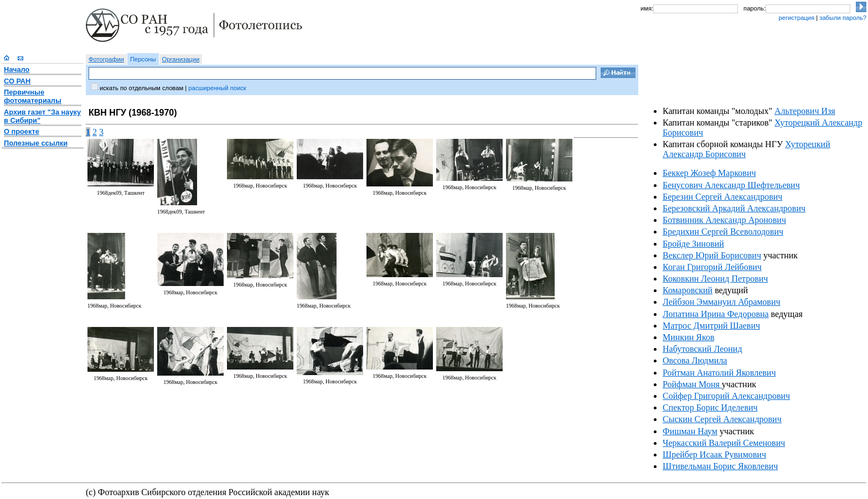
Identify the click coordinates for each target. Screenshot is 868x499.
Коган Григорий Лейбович (712, 267)
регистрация (796, 18)
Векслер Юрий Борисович (712, 255)
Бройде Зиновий (693, 244)
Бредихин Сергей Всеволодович (723, 232)
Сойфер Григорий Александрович (726, 396)
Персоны (143, 59)
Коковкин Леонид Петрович (715, 279)
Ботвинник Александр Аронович (724, 220)
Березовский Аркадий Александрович (734, 208)
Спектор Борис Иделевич (710, 407)
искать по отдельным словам (141, 88)
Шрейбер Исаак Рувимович (714, 454)
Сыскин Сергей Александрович (722, 419)
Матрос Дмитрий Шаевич (711, 326)
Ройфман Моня (692, 384)
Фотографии (106, 59)
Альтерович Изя (805, 111)
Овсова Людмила (695, 360)
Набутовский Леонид (702, 349)
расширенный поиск (217, 88)
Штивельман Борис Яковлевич (720, 466)
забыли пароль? (843, 18)
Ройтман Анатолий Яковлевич (719, 373)
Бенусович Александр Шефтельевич (731, 185)
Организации (181, 59)
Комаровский (688, 290)
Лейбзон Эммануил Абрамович (722, 302)
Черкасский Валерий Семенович (724, 443)
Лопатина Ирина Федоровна (716, 314)
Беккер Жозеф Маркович (709, 173)
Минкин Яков (688, 337)
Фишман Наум (690, 431)
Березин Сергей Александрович (722, 197)
